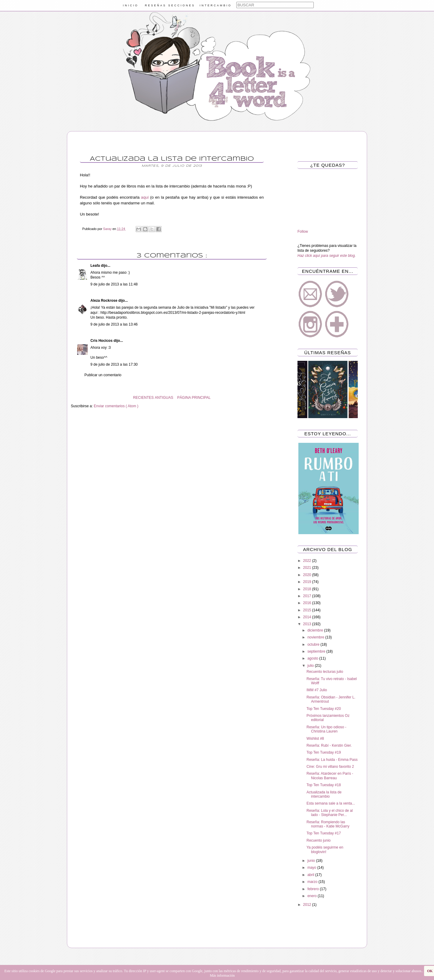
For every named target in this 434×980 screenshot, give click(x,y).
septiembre (317, 651)
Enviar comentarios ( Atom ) (116, 406)
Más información (222, 975)
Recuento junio (319, 840)
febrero (314, 889)
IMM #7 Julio (317, 690)
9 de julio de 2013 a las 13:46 (114, 324)
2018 (308, 589)
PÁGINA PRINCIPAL (194, 398)
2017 (308, 596)
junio (312, 861)
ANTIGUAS (164, 398)
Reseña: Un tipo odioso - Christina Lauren (326, 729)
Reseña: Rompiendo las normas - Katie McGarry (328, 824)
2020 (308, 575)
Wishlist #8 (315, 739)
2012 (308, 905)
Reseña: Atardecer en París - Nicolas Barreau (330, 776)
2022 (308, 561)
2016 (308, 603)
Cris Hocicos (102, 341)
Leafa (96, 266)
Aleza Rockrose (104, 301)
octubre (314, 644)
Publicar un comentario (103, 375)
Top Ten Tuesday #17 (324, 833)
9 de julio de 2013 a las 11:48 (114, 284)
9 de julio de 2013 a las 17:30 (114, 364)
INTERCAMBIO (216, 5)
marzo (313, 882)
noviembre (316, 637)
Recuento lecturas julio (325, 672)
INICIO (131, 5)
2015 (308, 610)
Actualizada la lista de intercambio (324, 794)
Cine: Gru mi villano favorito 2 (330, 767)
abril (311, 875)
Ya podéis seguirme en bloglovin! (325, 849)
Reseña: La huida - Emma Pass (332, 760)
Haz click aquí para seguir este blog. (327, 256)
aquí (145, 197)
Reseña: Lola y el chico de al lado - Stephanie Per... (330, 813)
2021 (308, 568)
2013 (308, 624)
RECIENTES (143, 398)
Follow (303, 232)
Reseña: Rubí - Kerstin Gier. (329, 745)
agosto (313, 658)
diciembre (316, 630)
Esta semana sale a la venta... (331, 803)
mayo (312, 868)
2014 (308, 617)
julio (311, 666)
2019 (308, 582)
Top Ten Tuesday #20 (324, 709)
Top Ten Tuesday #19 (324, 752)
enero (313, 896)
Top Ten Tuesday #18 (324, 785)
